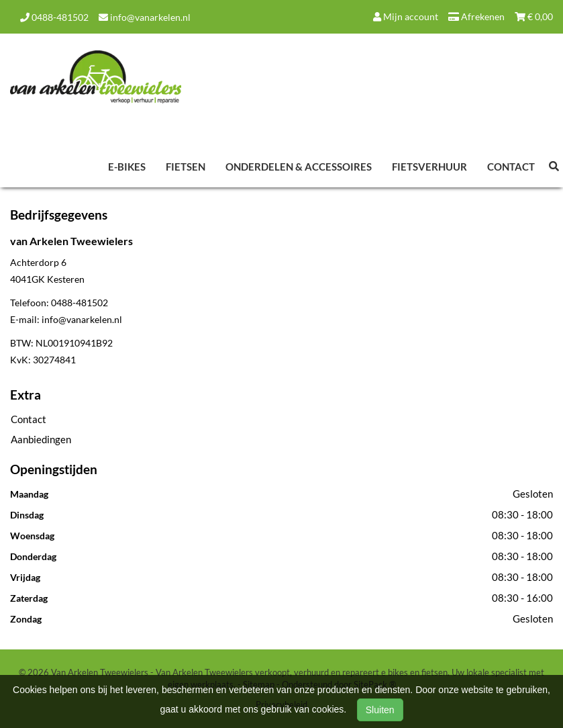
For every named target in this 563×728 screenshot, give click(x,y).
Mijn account (406, 16)
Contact (511, 167)
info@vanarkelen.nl (145, 17)
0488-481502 (54, 17)
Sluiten (380, 710)
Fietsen (186, 167)
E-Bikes (127, 167)
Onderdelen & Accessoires (299, 167)
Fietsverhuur (429, 167)
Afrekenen (476, 16)
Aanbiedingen (41, 439)
